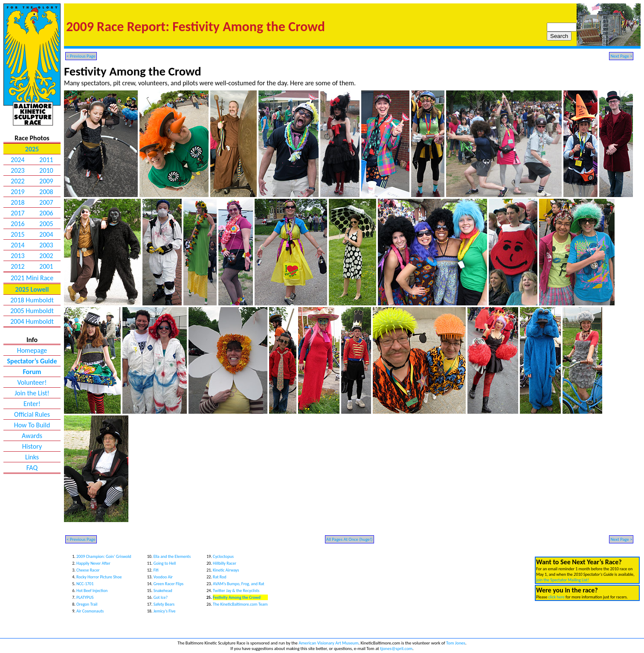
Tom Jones (456, 643)
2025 (32, 149)
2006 (46, 213)
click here (556, 597)
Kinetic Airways (226, 570)
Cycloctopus (223, 556)
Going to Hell (165, 563)
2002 (46, 256)
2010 (46, 170)
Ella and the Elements (172, 556)
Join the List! (32, 393)
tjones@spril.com (396, 649)
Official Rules (32, 414)
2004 (46, 234)
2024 (17, 160)
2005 (46, 224)
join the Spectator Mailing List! (563, 580)
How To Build (32, 425)
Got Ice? (161, 597)
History (32, 446)
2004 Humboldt (32, 321)
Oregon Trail (87, 604)
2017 (17, 213)
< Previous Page (81, 56)
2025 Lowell (32, 289)
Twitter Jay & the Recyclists (236, 591)
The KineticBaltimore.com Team (240, 604)
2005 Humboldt (32, 311)
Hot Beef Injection (92, 591)
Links (32, 457)
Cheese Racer (88, 570)
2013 (17, 256)
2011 (46, 160)
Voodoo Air (163, 577)
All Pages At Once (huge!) (350, 539)
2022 (17, 181)
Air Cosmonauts (90, 611)
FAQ (32, 468)
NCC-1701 (85, 584)
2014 (17, 245)
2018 (17, 202)
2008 (46, 192)
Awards (32, 436)
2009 (46, 181)
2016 (17, 224)
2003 (46, 245)
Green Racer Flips (169, 584)
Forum (32, 372)
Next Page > (621, 56)
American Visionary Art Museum (328, 643)
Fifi (156, 570)
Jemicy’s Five (165, 611)
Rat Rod (220, 577)
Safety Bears (164, 604)
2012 (17, 266)
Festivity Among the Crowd (237, 597)
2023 (17, 170)
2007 (46, 202)
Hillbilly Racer (225, 563)
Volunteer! (32, 382)
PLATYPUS (85, 597)
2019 (17, 192)
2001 (46, 266)
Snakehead (163, 591)
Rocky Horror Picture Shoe (99, 577)
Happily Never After (93, 563)
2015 (17, 234)
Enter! (32, 404)
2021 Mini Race (32, 278)
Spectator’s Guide (32, 361)
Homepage (32, 350)
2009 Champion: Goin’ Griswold (104, 556)
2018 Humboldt (32, 300)
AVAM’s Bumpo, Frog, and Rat (239, 584)
